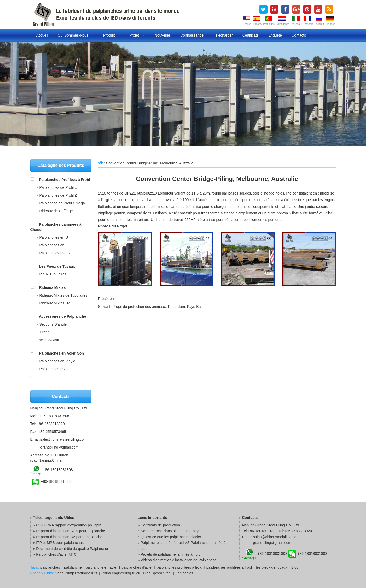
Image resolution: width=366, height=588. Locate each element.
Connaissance (192, 35)
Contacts (299, 35)
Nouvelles (163, 35)
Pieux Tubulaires (53, 274)
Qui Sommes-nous (76, 35)
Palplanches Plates (55, 253)
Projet (137, 35)
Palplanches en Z (54, 245)
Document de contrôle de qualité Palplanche (72, 549)
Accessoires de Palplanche (63, 316)
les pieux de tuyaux (271, 567)
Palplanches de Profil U (59, 187)
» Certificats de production (159, 525)
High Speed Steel (157, 573)
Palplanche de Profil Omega (62, 203)
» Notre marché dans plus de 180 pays (169, 531)
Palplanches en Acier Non (61, 353)
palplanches (50, 567)
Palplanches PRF (54, 369)
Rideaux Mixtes (52, 287)
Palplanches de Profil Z (58, 195)
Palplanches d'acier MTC (56, 554)
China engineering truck (121, 573)
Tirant (44, 332)
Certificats (251, 35)
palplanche (73, 567)
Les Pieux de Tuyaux (57, 266)
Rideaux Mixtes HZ (55, 303)
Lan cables (184, 573)
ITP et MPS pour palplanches (60, 543)
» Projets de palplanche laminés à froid (169, 554)
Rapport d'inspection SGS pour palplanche (71, 531)
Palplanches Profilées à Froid (64, 180)
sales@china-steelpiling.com (63, 439)
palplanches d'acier (137, 567)
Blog (295, 567)
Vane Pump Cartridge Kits (76, 573)
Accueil (42, 35)
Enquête (275, 35)
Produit (111, 35)
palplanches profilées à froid (179, 567)
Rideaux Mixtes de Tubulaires (63, 295)
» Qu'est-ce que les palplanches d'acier (170, 537)
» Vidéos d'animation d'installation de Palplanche (177, 560)
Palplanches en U (54, 237)
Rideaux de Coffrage (56, 211)
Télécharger (223, 35)
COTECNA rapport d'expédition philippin (69, 525)
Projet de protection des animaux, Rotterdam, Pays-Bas (158, 307)
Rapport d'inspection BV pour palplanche (69, 537)
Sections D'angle (53, 324)
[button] (35, 180)
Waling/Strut (49, 340)
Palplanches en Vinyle (57, 361)
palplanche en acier (101, 567)
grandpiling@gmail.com (59, 447)
